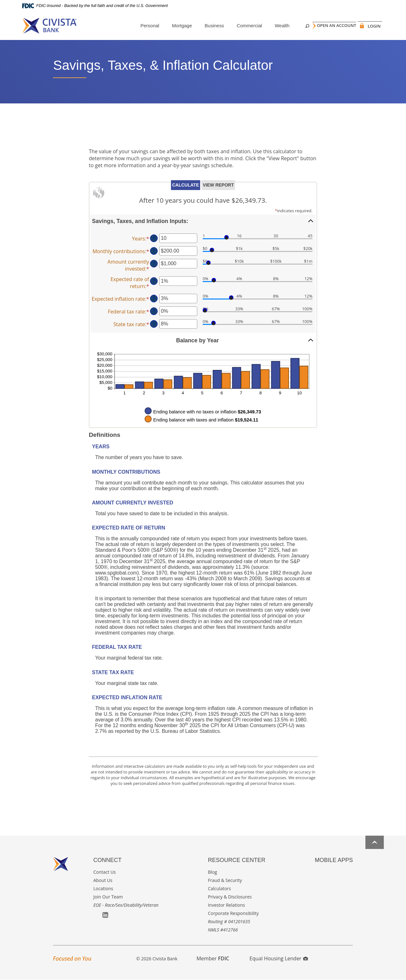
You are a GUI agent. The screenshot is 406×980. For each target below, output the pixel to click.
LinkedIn (105, 915)
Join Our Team (108, 897)
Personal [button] (139, 26)
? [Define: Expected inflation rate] (154, 298)
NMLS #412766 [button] (223, 930)
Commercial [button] (239, 26)
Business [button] (203, 26)
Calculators (219, 888)
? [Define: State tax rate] (154, 324)
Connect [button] (107, 860)
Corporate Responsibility (233, 913)
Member (213, 958)
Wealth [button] (271, 26)
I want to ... (362, 972)
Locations (103, 888)
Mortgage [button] (171, 26)
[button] (203, 221)
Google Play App (327, 872)
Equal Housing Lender (279, 958)
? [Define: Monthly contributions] (154, 251)
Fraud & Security (225, 880)
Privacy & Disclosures (230, 897)
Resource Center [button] (236, 860)
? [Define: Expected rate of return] (154, 281)
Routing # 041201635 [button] (229, 921)
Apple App (318, 873)
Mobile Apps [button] (334, 860)
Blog (212, 872)
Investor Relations (226, 905)
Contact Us (105, 872)
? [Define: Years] (154, 238)
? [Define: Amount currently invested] (154, 263)
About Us (103, 880)
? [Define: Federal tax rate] (154, 311)
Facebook (96, 915)
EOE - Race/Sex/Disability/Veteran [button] (126, 905)
